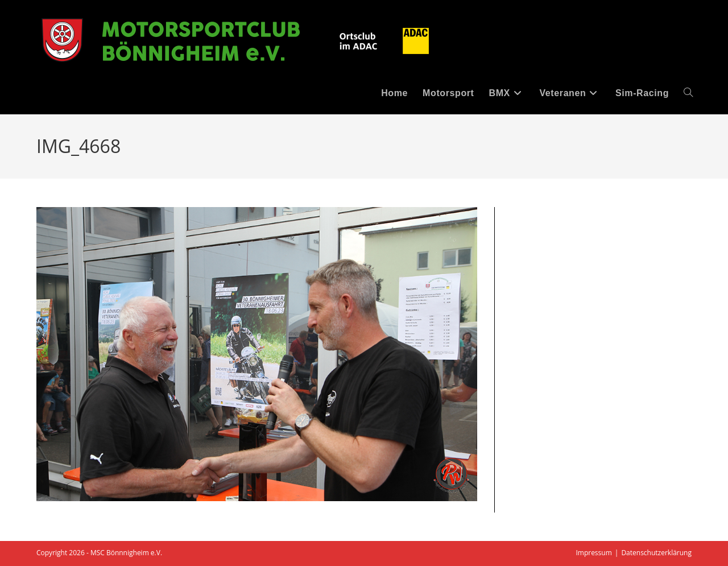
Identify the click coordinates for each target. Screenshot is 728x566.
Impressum (593, 553)
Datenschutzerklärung (656, 553)
